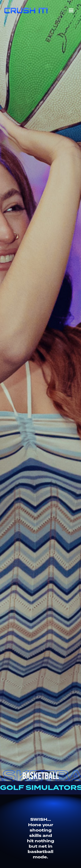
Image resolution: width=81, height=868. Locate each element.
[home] (25, 9)
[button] (71, 11)
